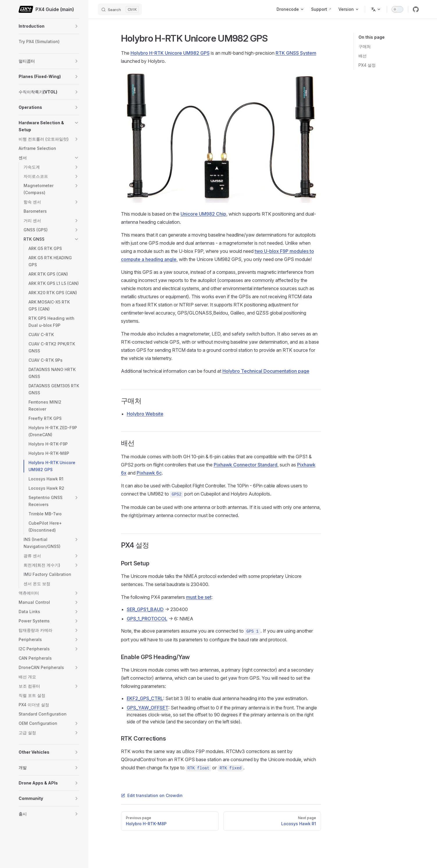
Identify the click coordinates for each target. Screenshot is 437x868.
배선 (363, 56)
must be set (199, 597)
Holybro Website (145, 414)
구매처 (365, 46)
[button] (76, 26)
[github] (416, 9)
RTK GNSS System (296, 53)
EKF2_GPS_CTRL (145, 698)
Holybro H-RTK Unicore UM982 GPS (170, 53)
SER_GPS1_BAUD (145, 609)
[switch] (397, 9)
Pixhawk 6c (149, 473)
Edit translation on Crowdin (152, 795)
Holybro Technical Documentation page (266, 371)
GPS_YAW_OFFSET (148, 708)
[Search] (120, 9)
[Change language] (376, 9)
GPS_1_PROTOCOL (147, 619)
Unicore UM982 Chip (203, 214)
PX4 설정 (367, 65)
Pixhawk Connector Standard (246, 465)
